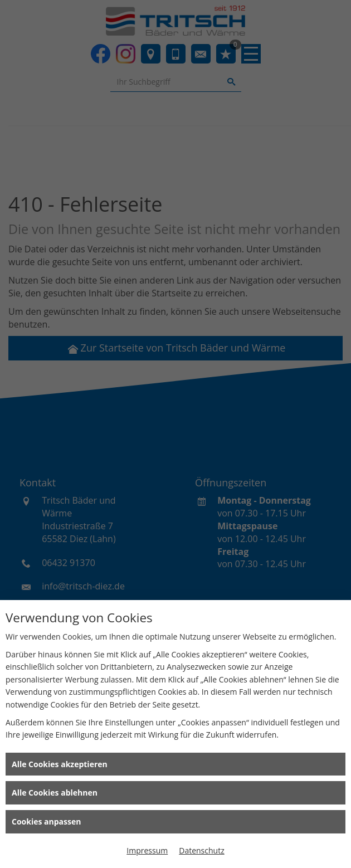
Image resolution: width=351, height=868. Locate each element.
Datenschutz (201, 850)
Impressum (147, 850)
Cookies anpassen (46, 821)
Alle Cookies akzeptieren (60, 764)
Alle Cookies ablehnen (55, 793)
